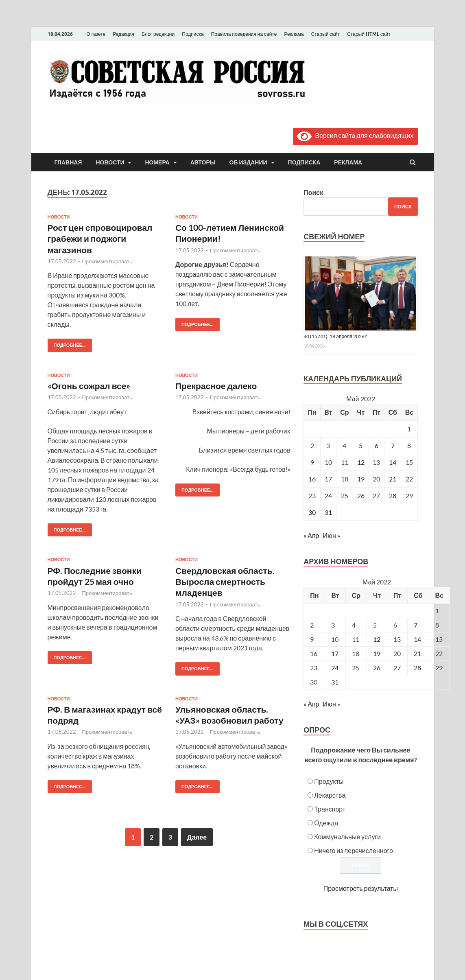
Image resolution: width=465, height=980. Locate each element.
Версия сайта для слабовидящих (355, 135)
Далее (197, 837)
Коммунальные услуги (347, 837)
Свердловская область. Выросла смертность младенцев (225, 582)
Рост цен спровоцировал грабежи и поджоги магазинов (100, 238)
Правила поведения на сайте (244, 34)
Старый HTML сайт (369, 34)
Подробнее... (67, 343)
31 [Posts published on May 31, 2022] (335, 682)
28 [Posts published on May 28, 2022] (417, 668)
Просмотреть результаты (361, 888)
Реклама (294, 34)
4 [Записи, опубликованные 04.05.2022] (344, 445)
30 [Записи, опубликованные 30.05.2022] (312, 512)
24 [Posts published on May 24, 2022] (335, 668)
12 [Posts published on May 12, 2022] (377, 639)
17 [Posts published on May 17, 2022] (335, 653)
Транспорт (330, 809)
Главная (68, 162)
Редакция (123, 34)
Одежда (326, 823)
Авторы (203, 162)
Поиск (313, 192)
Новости (110, 162)
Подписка (193, 34)
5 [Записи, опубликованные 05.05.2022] (361, 445)
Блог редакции (158, 34)
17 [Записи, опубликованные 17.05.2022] (328, 479)
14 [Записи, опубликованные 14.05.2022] (393, 462)
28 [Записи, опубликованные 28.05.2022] (393, 495)
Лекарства (330, 795)
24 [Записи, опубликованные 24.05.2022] (328, 495)
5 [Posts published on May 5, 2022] (375, 625)
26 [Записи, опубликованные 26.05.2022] (361, 495)
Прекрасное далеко (216, 386)
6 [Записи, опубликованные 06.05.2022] (377, 445)
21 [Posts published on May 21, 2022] (417, 653)
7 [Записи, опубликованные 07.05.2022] (393, 445)
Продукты (329, 781)
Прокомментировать (107, 261)
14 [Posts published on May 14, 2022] (417, 639)
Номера (157, 162)
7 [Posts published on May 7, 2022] (416, 625)
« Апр (311, 535)
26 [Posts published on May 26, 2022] (377, 668)
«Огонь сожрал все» (89, 386)
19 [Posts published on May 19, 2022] (377, 653)
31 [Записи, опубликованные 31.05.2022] (328, 512)
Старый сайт (326, 34)
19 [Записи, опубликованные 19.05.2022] (361, 479)
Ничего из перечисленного (354, 850)
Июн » (331, 535)
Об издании (248, 162)
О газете (96, 34)
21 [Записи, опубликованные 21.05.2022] (393, 479)
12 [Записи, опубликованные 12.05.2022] (361, 462)
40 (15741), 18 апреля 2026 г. (336, 336)
